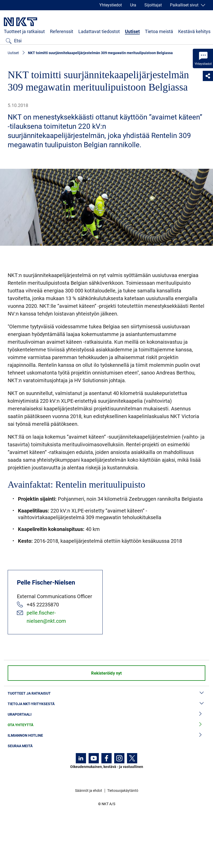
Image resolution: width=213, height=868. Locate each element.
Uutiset (132, 31)
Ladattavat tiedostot (99, 31)
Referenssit (62, 31)
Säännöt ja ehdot (89, 791)
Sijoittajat (153, 5)
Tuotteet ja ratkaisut (24, 31)
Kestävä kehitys (194, 31)
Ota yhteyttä (106, 725)
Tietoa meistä (159, 31)
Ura (133, 5)
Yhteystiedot (111, 5)
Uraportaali (106, 714)
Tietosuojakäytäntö (123, 791)
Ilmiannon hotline (106, 736)
